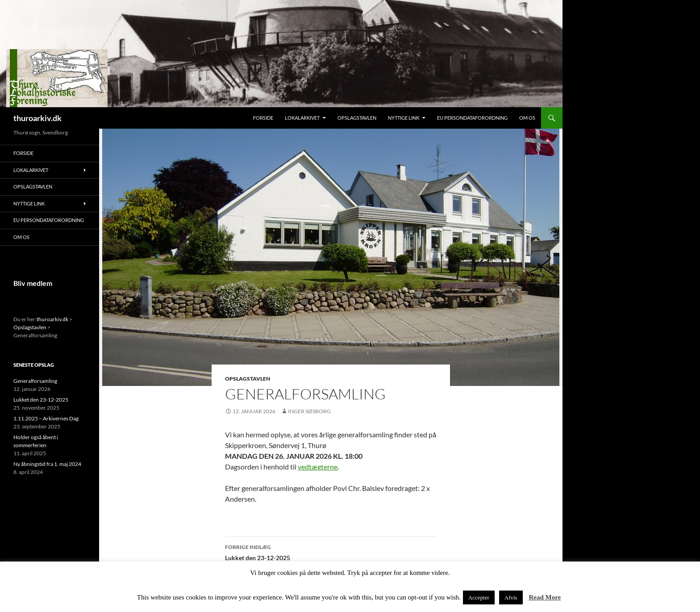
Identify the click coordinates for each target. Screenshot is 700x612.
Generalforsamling (35, 381)
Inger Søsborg (309, 411)
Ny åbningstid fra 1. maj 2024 (47, 464)
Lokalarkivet (302, 118)
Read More (545, 597)
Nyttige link (404, 118)
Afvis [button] (511, 597)
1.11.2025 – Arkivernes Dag (46, 418)
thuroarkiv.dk (37, 118)
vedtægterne (318, 467)
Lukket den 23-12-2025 (331, 552)
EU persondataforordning (472, 118)
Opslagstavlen (357, 118)
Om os (527, 118)
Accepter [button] (479, 597)
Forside (263, 118)
